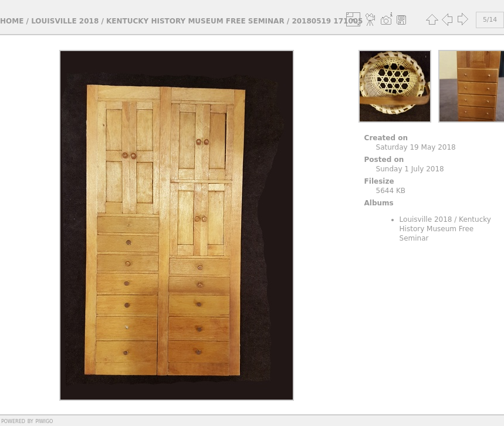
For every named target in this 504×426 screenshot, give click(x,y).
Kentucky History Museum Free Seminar (195, 21)
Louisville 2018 (65, 21)
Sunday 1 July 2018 (410, 169)
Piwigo (44, 421)
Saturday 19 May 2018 (416, 147)
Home (12, 21)
